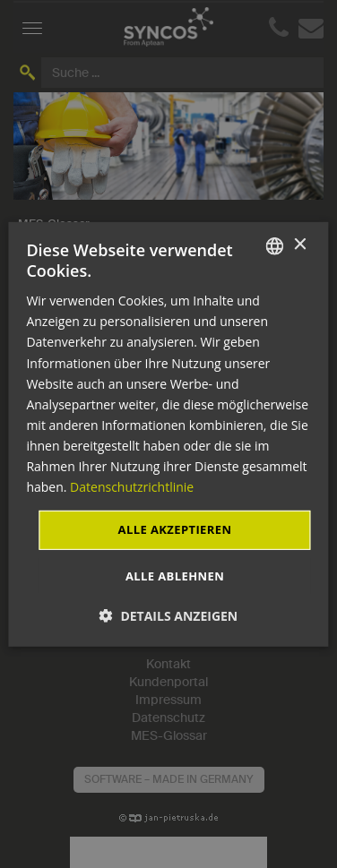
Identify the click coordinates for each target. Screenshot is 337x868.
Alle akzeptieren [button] (175, 529)
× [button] (300, 245)
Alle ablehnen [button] (175, 576)
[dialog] (168, 434)
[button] (169, 616)
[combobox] (275, 245)
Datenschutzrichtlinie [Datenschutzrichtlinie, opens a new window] (132, 487)
